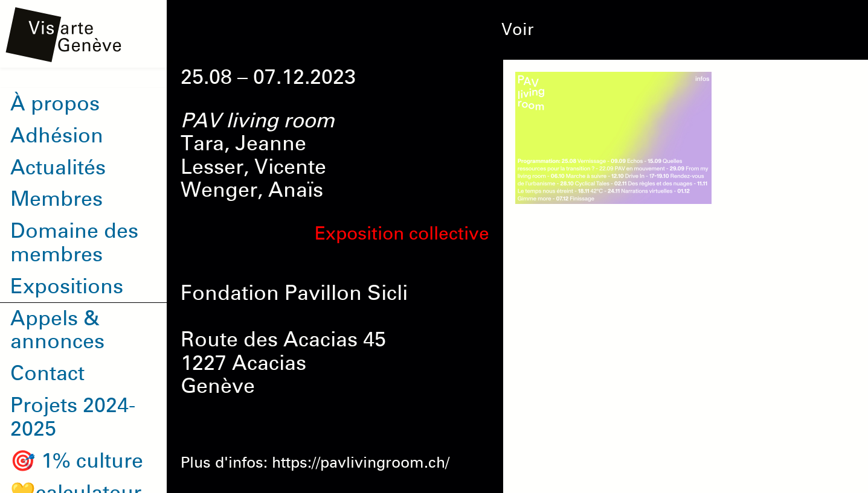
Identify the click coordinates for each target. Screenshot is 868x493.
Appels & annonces (57, 330)
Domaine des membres (74, 243)
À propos (55, 104)
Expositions (67, 287)
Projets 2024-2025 (73, 417)
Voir (518, 30)
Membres (56, 199)
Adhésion (57, 136)
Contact (47, 374)
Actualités (58, 168)
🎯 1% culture (77, 461)
